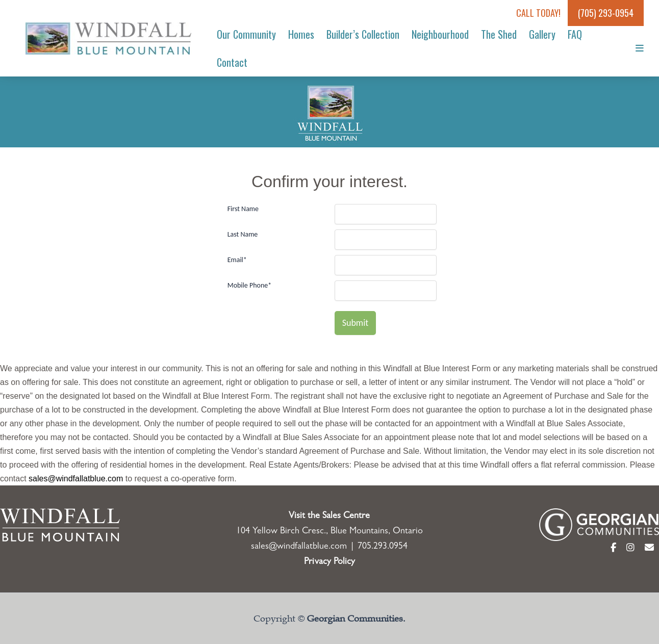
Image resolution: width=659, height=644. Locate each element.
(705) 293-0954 (606, 13)
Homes (301, 34)
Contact (232, 62)
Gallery (542, 34)
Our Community (246, 34)
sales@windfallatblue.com (76, 479)
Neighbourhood (440, 34)
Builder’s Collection (363, 34)
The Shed (499, 34)
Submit (356, 323)
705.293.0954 (383, 547)
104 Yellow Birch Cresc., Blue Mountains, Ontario (329, 532)
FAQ (575, 34)
